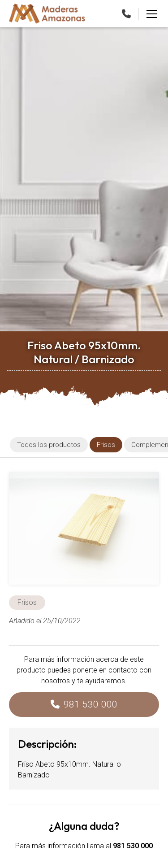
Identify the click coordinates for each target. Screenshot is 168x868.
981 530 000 (90, 704)
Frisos (27, 602)
